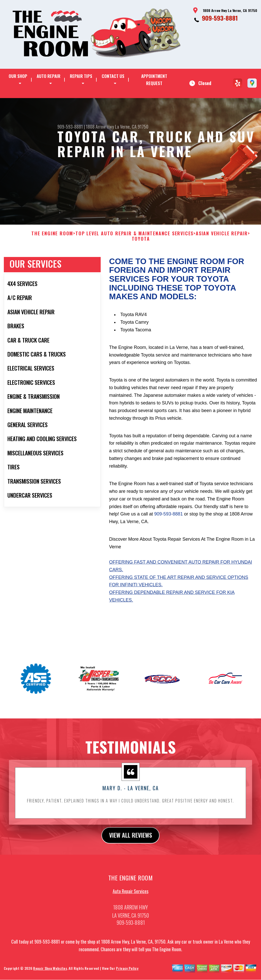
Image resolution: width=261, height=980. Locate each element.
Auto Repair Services (130, 901)
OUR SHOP (18, 76)
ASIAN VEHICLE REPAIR (222, 242)
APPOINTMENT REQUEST (154, 80)
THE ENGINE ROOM (52, 242)
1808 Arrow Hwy (100, 127)
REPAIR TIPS (81, 76)
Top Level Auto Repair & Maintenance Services (134, 242)
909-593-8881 (220, 18)
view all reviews (131, 844)
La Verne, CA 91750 (132, 127)
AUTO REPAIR (49, 76)
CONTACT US (113, 76)
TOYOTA (141, 248)
